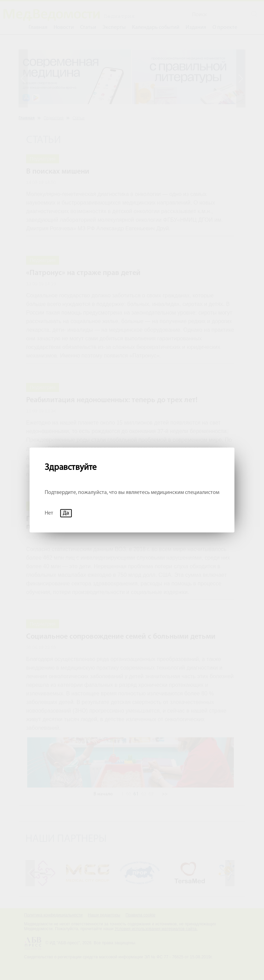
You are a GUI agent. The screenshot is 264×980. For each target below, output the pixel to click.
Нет (49, 513)
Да (66, 513)
